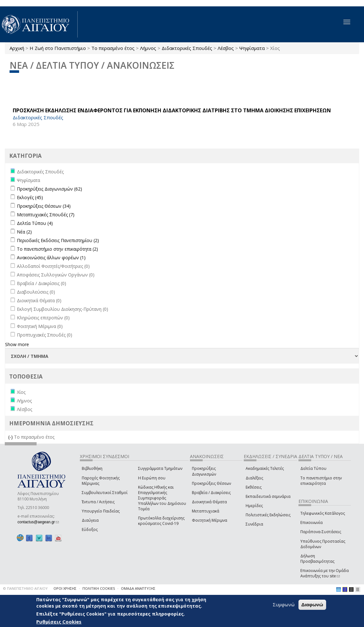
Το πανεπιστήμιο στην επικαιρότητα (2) (57, 249)
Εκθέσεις (254, 487)
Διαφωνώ (312, 605)
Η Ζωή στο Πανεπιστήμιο (58, 48)
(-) (11, 437)
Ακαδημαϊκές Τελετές (265, 468)
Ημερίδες (254, 506)
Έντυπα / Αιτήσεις (98, 502)
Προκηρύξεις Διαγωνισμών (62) (49, 189)
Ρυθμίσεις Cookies (59, 622)
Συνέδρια (254, 524)
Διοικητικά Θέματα (209, 502)
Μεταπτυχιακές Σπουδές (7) (46, 215)
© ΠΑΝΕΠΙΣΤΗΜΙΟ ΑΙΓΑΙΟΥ (25, 588)
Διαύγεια (90, 520)
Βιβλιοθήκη (92, 468)
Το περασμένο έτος (113, 48)
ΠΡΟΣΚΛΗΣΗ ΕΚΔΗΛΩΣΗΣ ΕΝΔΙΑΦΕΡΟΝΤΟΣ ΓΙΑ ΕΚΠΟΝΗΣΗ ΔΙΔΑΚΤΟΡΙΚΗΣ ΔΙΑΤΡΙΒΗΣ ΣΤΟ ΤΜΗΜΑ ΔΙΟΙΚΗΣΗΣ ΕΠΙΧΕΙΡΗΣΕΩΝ (172, 110)
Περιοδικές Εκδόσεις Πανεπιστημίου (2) (58, 240)
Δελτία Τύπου (313, 468)
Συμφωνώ (284, 604)
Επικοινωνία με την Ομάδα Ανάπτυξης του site (325, 573)
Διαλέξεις (254, 478)
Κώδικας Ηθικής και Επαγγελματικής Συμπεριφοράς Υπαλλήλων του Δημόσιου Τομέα (162, 498)
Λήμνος (148, 48)
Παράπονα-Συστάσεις (321, 532)
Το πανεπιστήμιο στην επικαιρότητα (321, 481)
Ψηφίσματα (252, 48)
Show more (17, 344)
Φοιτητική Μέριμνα (210, 520)
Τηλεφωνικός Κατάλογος (323, 513)
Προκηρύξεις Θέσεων (211, 483)
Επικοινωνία (311, 522)
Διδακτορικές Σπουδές (187, 48)
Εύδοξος (90, 529)
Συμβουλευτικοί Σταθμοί (105, 493)
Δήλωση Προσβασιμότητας (317, 559)
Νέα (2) (24, 232)
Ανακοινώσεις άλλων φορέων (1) (51, 258)
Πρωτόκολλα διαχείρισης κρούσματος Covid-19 (161, 521)
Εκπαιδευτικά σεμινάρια (268, 496)
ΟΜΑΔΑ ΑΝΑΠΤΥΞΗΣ (138, 588)
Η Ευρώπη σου (152, 478)
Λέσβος (226, 48)
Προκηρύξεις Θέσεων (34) (44, 206)
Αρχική (17, 48)
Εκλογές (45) (30, 197)
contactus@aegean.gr (38, 522)
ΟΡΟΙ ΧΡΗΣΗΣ (65, 588)
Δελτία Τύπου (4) (35, 223)
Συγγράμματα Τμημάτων (160, 468)
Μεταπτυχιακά (206, 511)
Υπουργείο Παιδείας (101, 511)
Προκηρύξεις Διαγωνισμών (204, 471)
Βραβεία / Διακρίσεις (211, 493)
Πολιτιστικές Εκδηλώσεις (268, 515)
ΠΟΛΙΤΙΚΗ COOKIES (99, 588)
